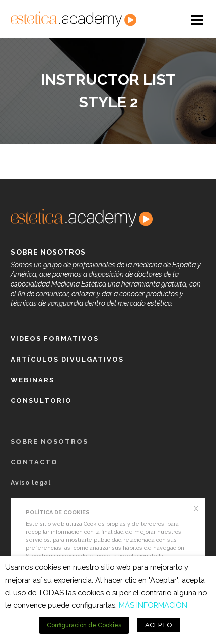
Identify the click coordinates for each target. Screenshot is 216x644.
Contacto (34, 462)
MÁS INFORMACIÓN (153, 605)
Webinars (32, 380)
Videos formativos (55, 339)
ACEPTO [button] (159, 625)
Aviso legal (31, 483)
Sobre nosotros (49, 441)
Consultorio (41, 401)
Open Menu (197, 19)
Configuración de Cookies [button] (84, 625)
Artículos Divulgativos (67, 359)
